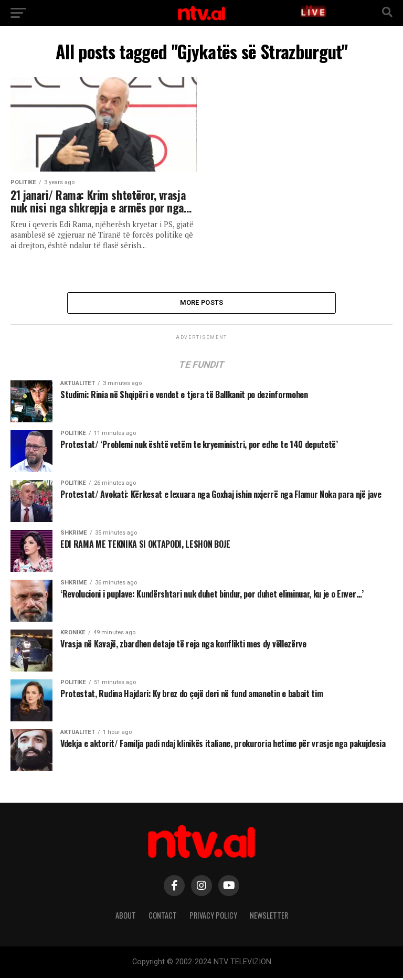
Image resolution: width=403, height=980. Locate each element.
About (126, 917)
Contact (163, 917)
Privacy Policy (213, 917)
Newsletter (269, 917)
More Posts (202, 303)
